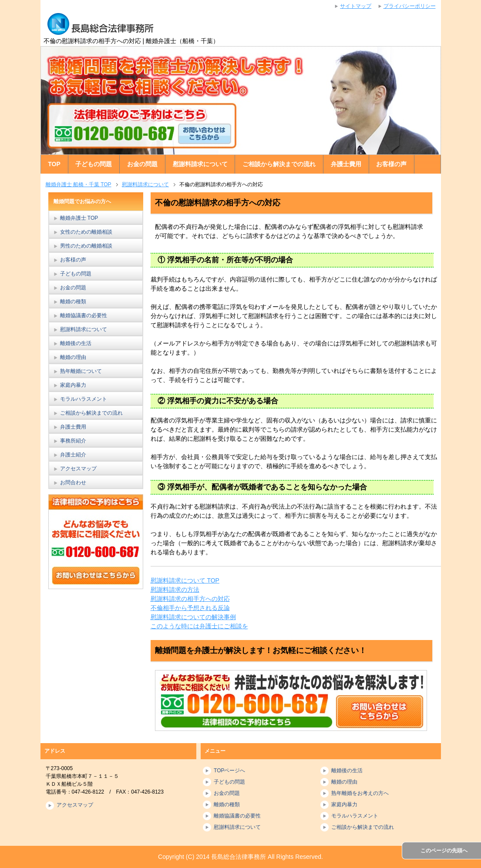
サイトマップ (356, 6)
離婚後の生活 (76, 343)
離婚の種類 (73, 302)
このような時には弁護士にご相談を (199, 626)
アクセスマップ (78, 469)
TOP (54, 164)
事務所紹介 (73, 441)
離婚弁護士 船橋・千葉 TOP (79, 184)
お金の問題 (142, 164)
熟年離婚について (81, 371)
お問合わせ (73, 483)
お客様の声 (391, 164)
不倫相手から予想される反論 (190, 608)
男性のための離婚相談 (86, 246)
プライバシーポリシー (410, 6)
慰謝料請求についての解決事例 (193, 617)
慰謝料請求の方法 (175, 590)
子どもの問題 (94, 164)
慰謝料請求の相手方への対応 (190, 599)
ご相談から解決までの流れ (279, 164)
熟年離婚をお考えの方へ (360, 793)
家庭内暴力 (73, 385)
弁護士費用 (346, 164)
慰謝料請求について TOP (185, 580)
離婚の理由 (73, 357)
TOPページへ (229, 771)
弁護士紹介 (73, 455)
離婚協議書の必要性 (84, 315)
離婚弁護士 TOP (79, 218)
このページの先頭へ (444, 851)
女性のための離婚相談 (86, 232)
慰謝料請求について (200, 164)
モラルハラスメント (84, 399)
